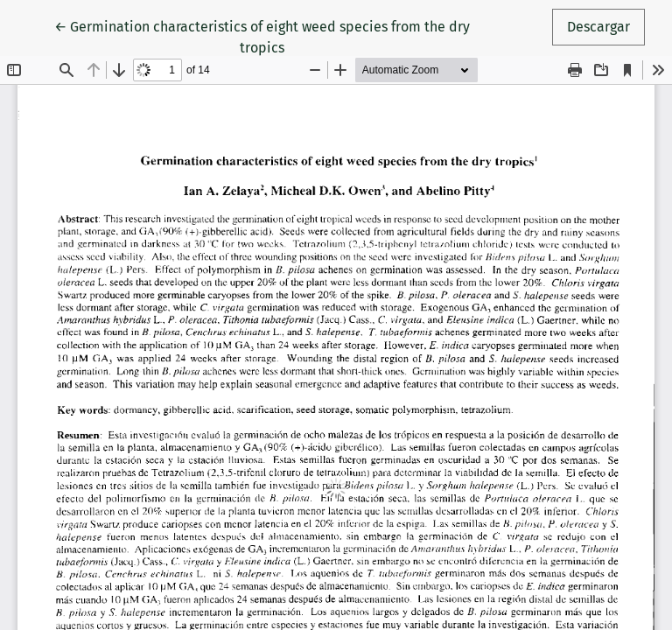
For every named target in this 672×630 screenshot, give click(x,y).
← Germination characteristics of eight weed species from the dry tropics (262, 36)
